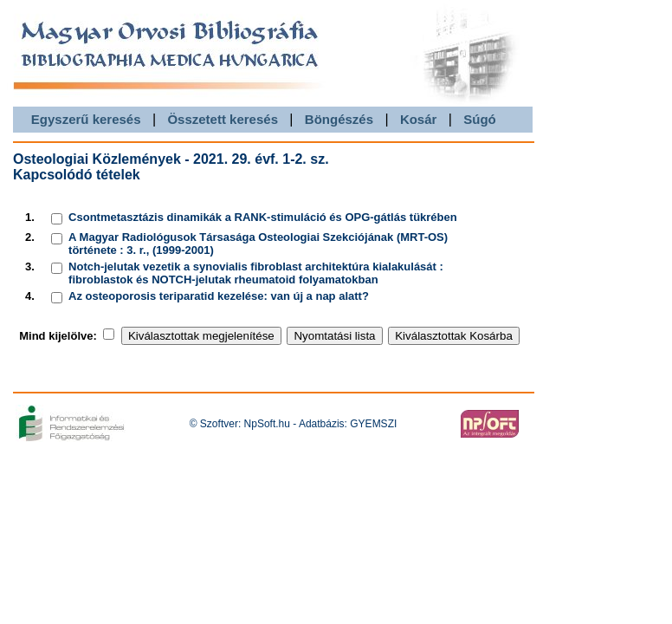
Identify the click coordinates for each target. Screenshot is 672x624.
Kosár (419, 119)
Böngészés (339, 119)
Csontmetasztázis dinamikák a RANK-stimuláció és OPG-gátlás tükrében (263, 217)
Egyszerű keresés (86, 119)
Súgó (480, 119)
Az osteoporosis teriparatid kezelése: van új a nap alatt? (219, 296)
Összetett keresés (223, 119)
